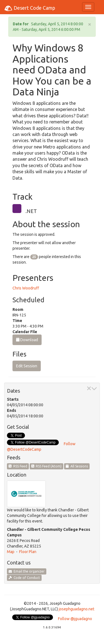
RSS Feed (18, 466)
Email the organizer (27, 571)
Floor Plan (28, 552)
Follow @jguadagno (75, 619)
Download (27, 340)
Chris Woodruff (26, 288)
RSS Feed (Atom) (47, 466)
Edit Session (27, 366)
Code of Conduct (24, 578)
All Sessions (77, 466)
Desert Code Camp (30, 8)
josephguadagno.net (77, 609)
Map (11, 552)
